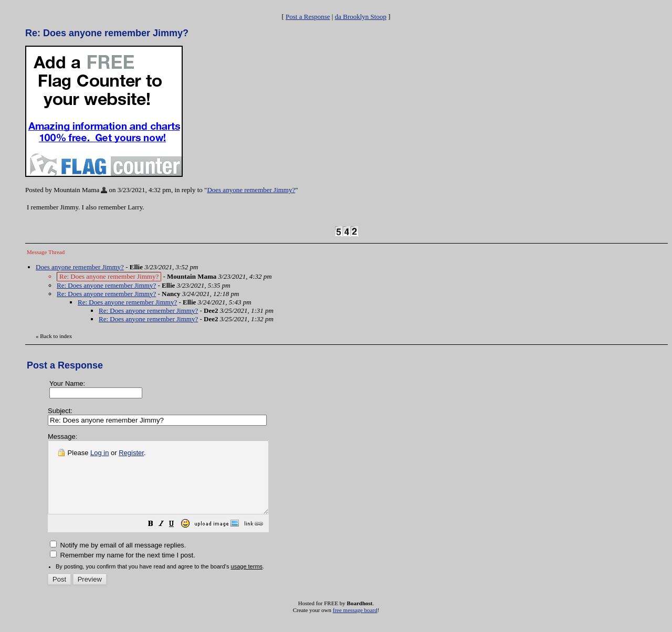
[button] (177, 539)
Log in (99, 453)
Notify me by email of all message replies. (118, 559)
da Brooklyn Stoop (361, 17)
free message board (355, 624)
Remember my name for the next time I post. (123, 569)
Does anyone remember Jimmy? (251, 190)
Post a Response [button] (308, 17)
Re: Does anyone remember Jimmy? (106, 285)
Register (131, 453)
